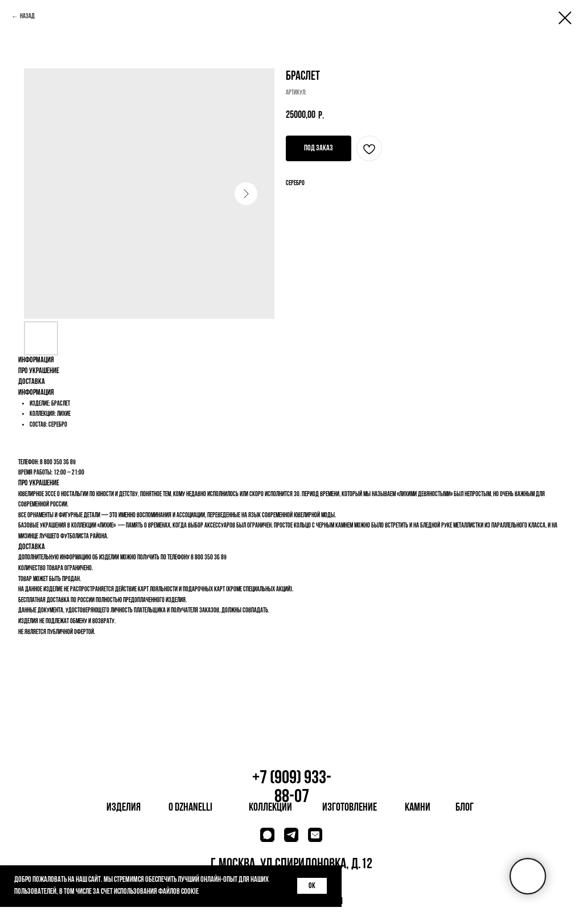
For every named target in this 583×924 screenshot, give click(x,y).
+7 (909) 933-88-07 (292, 788)
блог (465, 808)
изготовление (350, 808)
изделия (124, 808)
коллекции (270, 808)
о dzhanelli (190, 808)
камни (418, 808)
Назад (27, 17)
